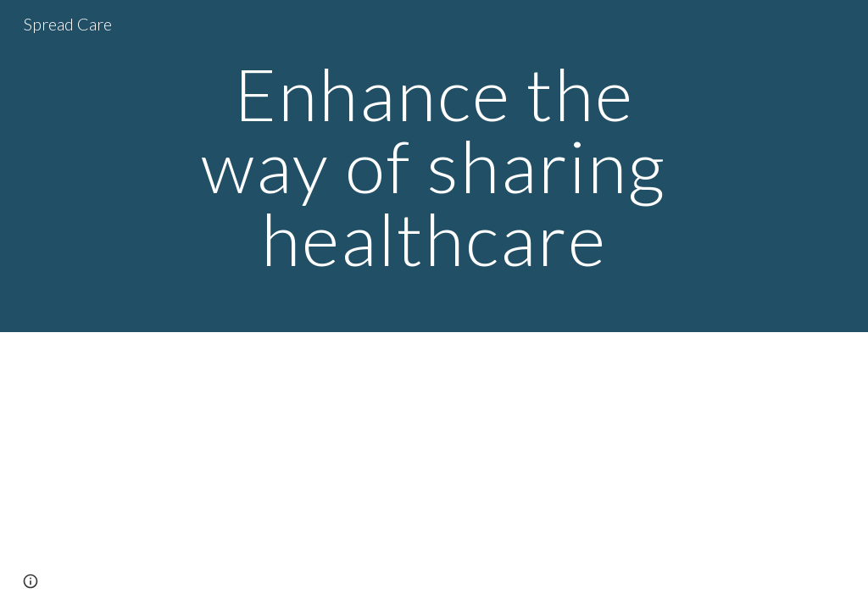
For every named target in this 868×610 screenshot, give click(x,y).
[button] (31, 581)
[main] (434, 166)
